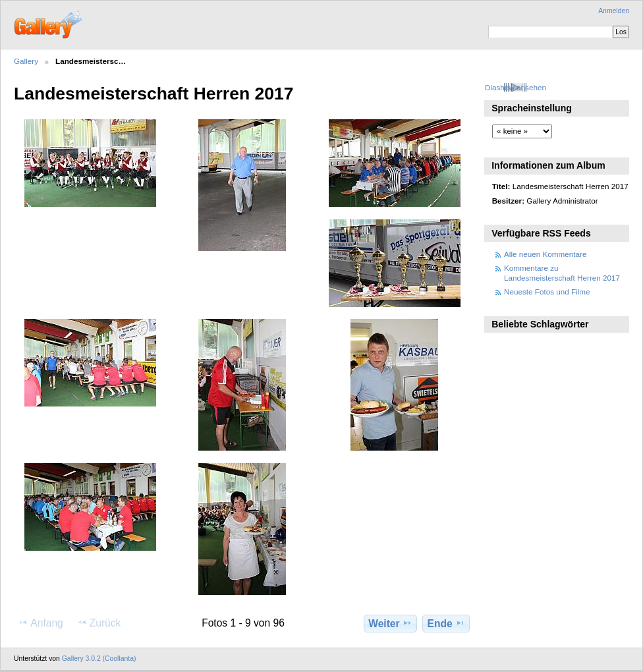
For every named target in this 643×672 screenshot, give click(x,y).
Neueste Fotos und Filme (547, 292)
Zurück (99, 623)
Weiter (390, 623)
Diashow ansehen (516, 87)
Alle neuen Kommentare (545, 254)
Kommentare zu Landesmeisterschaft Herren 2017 (562, 272)
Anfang (41, 623)
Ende (446, 623)
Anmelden (614, 11)
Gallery (26, 61)
